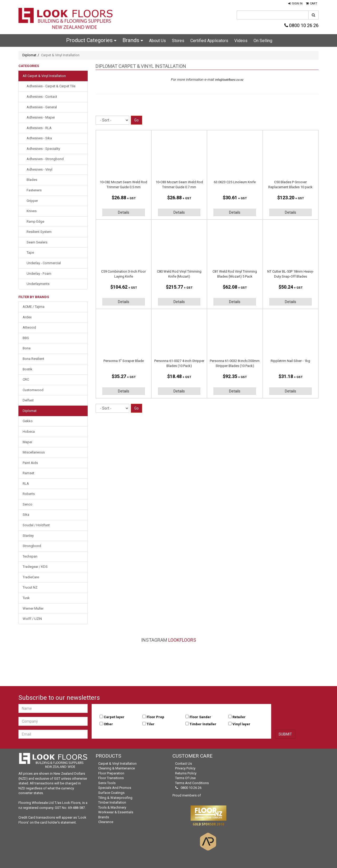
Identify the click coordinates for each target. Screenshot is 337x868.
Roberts (29, 494)
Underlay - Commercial (44, 263)
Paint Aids (30, 463)
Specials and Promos (115, 788)
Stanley (28, 536)
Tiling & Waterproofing (115, 798)
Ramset (28, 473)
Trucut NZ (30, 587)
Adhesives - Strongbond (45, 159)
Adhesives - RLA (39, 128)
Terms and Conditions (192, 783)
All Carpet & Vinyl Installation (44, 76)
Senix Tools (107, 783)
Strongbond (32, 546)
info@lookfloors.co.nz (229, 80)
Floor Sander (200, 717)
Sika (26, 515)
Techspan (30, 556)
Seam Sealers (37, 242)
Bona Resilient (33, 359)
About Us (157, 41)
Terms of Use (185, 778)
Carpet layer (114, 717)
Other (108, 724)
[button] (295, 4)
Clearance (106, 822)
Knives (32, 211)
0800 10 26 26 (301, 25)
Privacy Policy (185, 768)
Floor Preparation (111, 773)
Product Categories (91, 40)
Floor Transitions (111, 778)
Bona (27, 348)
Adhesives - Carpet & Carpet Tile (51, 86)
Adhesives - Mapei (41, 117)
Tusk (26, 598)
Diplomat (29, 55)
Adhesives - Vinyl (39, 169)
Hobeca (29, 432)
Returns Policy (186, 773)
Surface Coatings (111, 793)
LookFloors (182, 640)
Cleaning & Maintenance (117, 768)
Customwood (33, 390)
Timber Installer (203, 724)
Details (124, 212)
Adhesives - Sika (39, 138)
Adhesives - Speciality (43, 149)
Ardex (27, 317)
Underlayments (38, 284)
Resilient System (39, 232)
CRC (26, 379)
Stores (178, 41)
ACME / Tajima (34, 307)
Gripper (32, 201)
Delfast (28, 400)
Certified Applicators (209, 41)
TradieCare (31, 577)
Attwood (29, 327)
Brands (133, 40)
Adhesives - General (42, 107)
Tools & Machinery (112, 807)
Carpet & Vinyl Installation (117, 764)
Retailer (239, 717)
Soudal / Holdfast (36, 525)
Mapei (27, 442)
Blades (32, 180)
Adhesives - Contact (42, 97)
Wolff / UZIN (32, 619)
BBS (26, 338)
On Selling (263, 41)
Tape (30, 252)
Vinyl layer (241, 724)
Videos (241, 41)
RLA (26, 484)
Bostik (28, 369)
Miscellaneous (34, 452)
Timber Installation (112, 802)
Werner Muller (33, 608)
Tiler (151, 724)
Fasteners (34, 190)
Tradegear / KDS (35, 567)
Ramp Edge (35, 221)
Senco (28, 504)
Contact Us (184, 764)
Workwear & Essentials (116, 812)
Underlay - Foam (39, 274)
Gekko (28, 421)
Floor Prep (155, 717)
